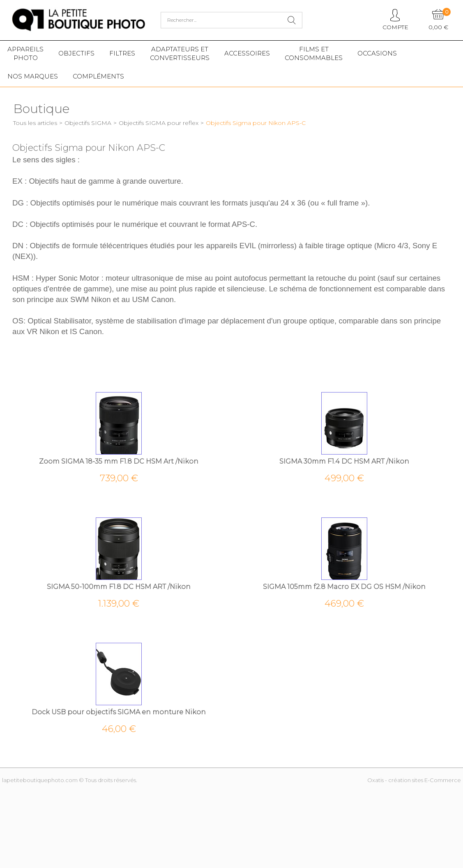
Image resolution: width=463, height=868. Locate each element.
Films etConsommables (314, 53)
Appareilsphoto (25, 53)
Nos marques (33, 76)
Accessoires (247, 53)
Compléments (98, 76)
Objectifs (76, 53)
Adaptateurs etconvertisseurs (180, 53)
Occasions (377, 53)
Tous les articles (35, 123)
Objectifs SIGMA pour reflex (159, 123)
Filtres (122, 53)
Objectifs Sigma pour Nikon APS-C (256, 123)
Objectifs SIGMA (88, 123)
